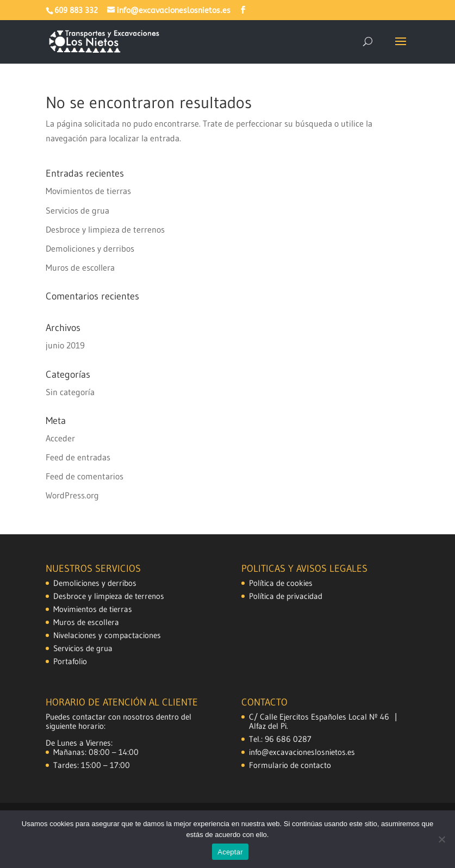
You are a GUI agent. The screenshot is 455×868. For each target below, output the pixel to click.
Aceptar (230, 852)
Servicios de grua (77, 210)
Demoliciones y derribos (90, 248)
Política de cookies (281, 583)
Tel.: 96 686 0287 (280, 739)
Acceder (60, 438)
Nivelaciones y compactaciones (107, 635)
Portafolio (70, 661)
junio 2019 (65, 345)
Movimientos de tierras (88, 191)
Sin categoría (70, 392)
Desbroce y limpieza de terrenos (105, 229)
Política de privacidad (286, 596)
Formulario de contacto (290, 765)
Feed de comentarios (85, 476)
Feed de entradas (78, 457)
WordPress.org (72, 495)
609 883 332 (76, 11)
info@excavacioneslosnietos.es (302, 752)
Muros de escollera (80, 267)
